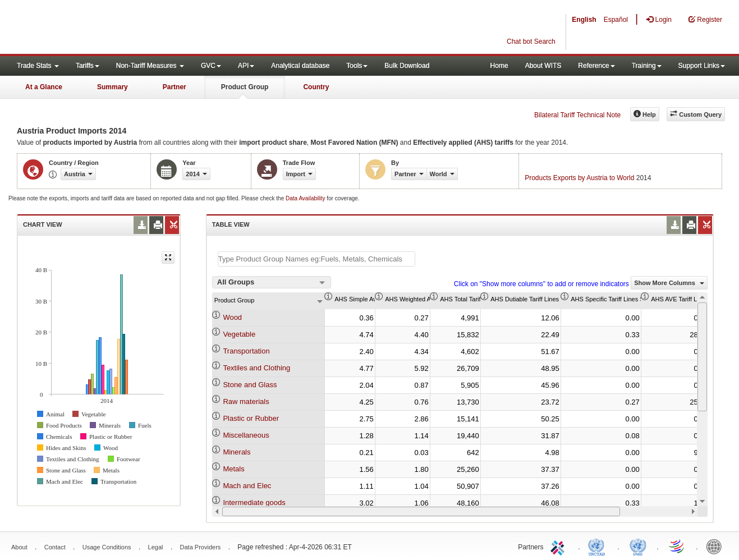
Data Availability (306, 198)
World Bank (717, 546)
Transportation (246, 351)
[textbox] (316, 259)
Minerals (237, 452)
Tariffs (88, 66)
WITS (112, 28)
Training (647, 66)
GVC (211, 66)
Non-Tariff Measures (150, 66)
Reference (596, 66)
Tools (357, 66)
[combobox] (272, 282)
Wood (232, 317)
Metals (233, 469)
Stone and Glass (250, 385)
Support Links (702, 66)
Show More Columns (669, 283)
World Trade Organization (677, 546)
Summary (113, 87)
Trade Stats (38, 66)
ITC (559, 546)
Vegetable (239, 334)
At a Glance (44, 87)
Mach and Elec (247, 486)
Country (316, 87)
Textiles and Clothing (256, 368)
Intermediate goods (254, 502)
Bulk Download (407, 66)
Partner (175, 87)
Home (499, 66)
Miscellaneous (246, 435)
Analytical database (300, 66)
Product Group (245, 87)
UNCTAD (599, 546)
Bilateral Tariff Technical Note (577, 115)
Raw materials (246, 401)
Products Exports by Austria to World (579, 178)
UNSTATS (638, 546)
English (584, 20)
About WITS (543, 66)
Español (616, 20)
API (246, 66)
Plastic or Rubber (251, 418)
